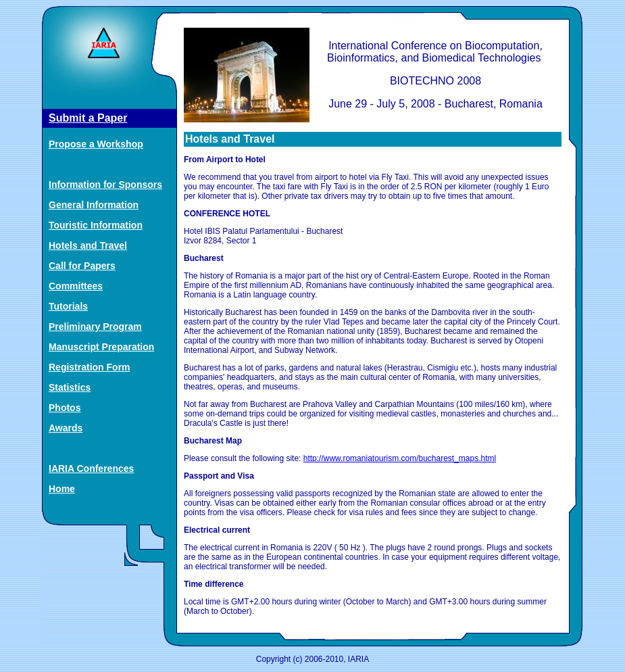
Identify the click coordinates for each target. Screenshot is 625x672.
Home (62, 489)
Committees (76, 286)
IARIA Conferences (91, 469)
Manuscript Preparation (101, 347)
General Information (94, 205)
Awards (66, 428)
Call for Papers (82, 266)
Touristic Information (96, 225)
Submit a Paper (88, 118)
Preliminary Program (95, 327)
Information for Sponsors (105, 185)
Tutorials (68, 306)
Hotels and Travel (88, 245)
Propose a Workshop (96, 144)
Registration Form (90, 367)
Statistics (70, 387)
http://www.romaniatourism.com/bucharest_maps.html (400, 458)
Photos (65, 408)
